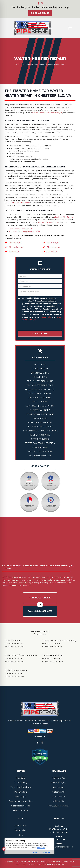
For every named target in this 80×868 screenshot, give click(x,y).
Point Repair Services (40, 422)
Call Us (40, 611)
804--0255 (59, 840)
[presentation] (35, 326)
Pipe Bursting (21, 792)
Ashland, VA (52, 252)
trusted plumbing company (19, 203)
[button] (38, 3)
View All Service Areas (58, 806)
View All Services (21, 810)
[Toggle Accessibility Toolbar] (4, 849)
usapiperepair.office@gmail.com (59, 847)
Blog (21, 835)
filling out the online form (48, 222)
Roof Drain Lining (40, 435)
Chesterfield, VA (40, 64)
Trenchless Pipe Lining (40, 381)
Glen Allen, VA (53, 247)
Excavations (40, 418)
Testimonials (21, 830)
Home (18, 64)
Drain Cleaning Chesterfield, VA (21, 229)
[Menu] (70, 28)
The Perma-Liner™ (40, 410)
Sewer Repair (40, 447)
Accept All (47, 852)
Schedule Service (40, 598)
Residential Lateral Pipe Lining (40, 431)
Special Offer (21, 826)
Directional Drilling (40, 393)
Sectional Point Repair (40, 427)
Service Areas (27, 64)
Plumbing (40, 365)
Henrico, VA (14, 252)
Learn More (41, 848)
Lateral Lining (40, 402)
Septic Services (40, 439)
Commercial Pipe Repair (40, 414)
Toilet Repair (40, 369)
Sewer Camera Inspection (40, 443)
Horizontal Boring (40, 398)
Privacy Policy (46, 317)
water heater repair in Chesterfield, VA (47, 113)
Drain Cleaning (40, 373)
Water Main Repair (40, 456)
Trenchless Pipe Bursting (40, 389)
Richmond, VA (15, 243)
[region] (29, 851)
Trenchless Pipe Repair (40, 385)
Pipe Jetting (40, 377)
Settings (34, 852)
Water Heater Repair (40, 451)
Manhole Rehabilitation (40, 406)
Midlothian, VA (53, 243)
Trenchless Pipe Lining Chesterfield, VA (24, 232)
